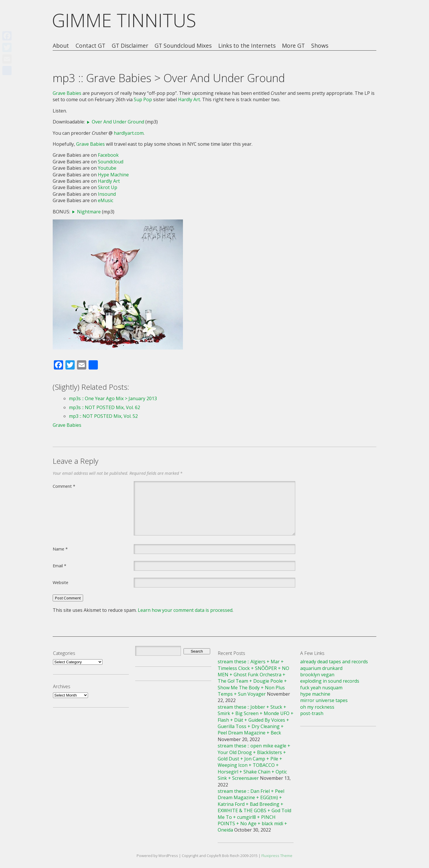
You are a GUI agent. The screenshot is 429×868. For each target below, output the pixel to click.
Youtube (107, 168)
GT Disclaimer (130, 46)
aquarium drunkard (321, 668)
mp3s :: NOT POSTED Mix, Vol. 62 (104, 407)
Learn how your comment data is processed (185, 610)
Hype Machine (113, 175)
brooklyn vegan (317, 675)
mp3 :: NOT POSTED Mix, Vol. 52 (103, 416)
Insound (107, 194)
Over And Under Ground (118, 122)
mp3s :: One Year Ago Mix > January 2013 (113, 398)
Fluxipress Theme (277, 856)
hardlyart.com (129, 133)
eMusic (106, 200)
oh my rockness (317, 707)
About (61, 46)
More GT (293, 46)
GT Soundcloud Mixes (183, 46)
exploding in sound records (330, 681)
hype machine (315, 694)
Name (60, 549)
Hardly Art (189, 99)
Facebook (108, 155)
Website (60, 582)
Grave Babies (67, 93)
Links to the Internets (247, 46)
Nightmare (89, 212)
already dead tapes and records (334, 662)
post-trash (312, 713)
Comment (64, 486)
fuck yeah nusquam (321, 688)
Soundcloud (111, 162)
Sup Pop (143, 99)
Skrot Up (108, 187)
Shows (320, 46)
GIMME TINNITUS (124, 20)
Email (59, 566)
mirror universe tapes (324, 700)
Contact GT (90, 46)
